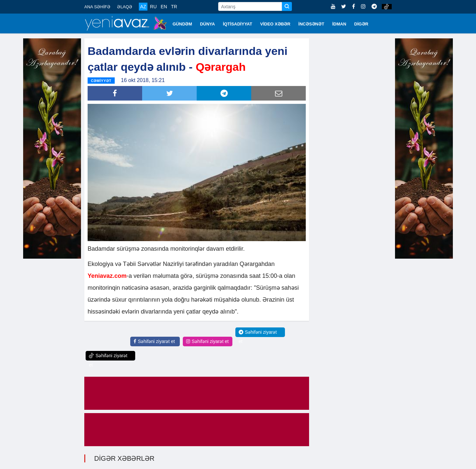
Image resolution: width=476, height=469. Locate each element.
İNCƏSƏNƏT (311, 24)
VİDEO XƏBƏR (275, 24)
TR (174, 7)
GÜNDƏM (182, 24)
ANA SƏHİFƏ (97, 7)
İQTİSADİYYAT (238, 24)
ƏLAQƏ (125, 7)
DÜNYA (207, 24)
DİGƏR (361, 24)
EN (164, 7)
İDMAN (339, 24)
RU (153, 7)
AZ (143, 7)
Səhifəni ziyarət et (154, 341)
